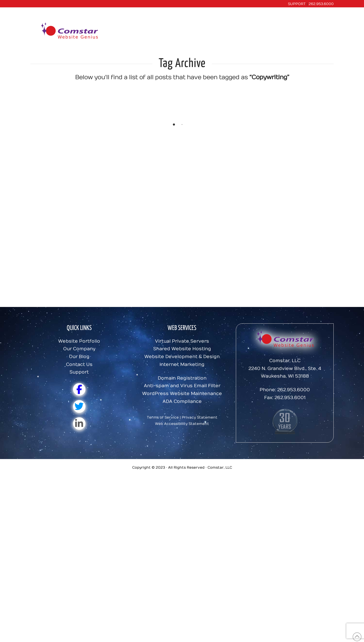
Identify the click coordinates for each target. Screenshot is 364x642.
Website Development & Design (182, 357)
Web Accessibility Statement (182, 424)
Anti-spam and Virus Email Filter (182, 386)
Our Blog (79, 357)
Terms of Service (163, 417)
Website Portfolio (79, 341)
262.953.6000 (321, 4)
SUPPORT (297, 4)
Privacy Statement (200, 417)
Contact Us (79, 365)
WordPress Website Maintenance (182, 394)
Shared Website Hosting (182, 349)
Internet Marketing (182, 365)
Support (79, 372)
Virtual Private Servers (182, 341)
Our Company (79, 349)
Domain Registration (182, 378)
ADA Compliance (182, 401)
